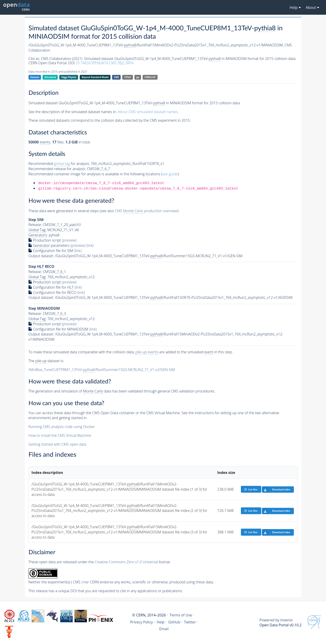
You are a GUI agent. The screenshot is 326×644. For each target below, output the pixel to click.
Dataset (35, 77)
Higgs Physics (69, 77)
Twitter (190, 622)
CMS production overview (146, 211)
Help (161, 622)
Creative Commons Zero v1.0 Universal (126, 562)
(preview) (69, 240)
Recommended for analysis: (59, 164)
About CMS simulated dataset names (148, 112)
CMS (116, 77)
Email (164, 629)
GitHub (174, 622)
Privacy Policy (142, 622)
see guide (170, 174)
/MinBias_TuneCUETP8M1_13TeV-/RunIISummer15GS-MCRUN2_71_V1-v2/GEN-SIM (102, 370)
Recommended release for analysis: (57, 169)
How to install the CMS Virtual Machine (60, 435)
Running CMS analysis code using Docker (62, 427)
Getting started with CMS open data (58, 444)
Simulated (50, 77)
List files (251, 489)
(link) (90, 245)
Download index (276, 490)
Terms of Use (181, 615)
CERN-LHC (150, 77)
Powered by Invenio (276, 620)
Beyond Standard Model (95, 77)
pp (138, 77)
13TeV (128, 77)
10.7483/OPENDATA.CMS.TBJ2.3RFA (104, 63)
